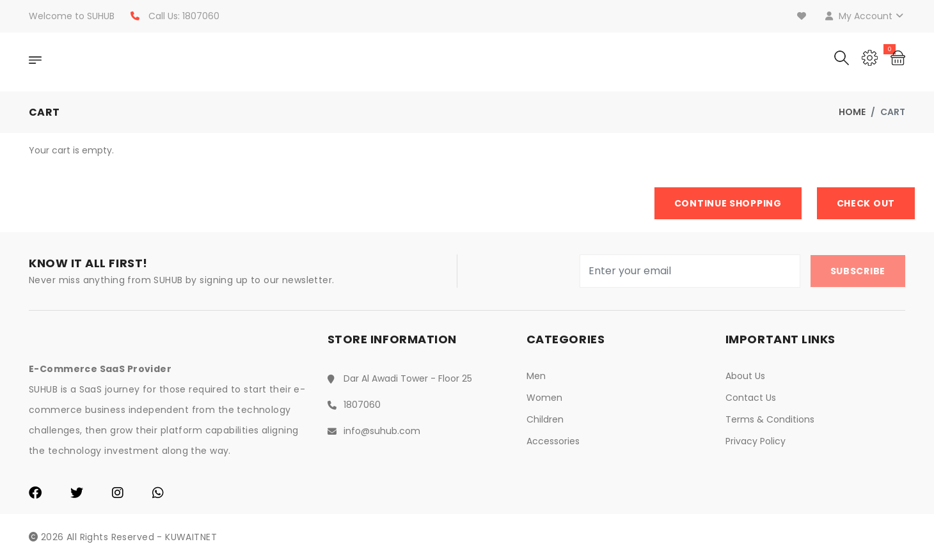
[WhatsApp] (158, 494)
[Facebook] (35, 494)
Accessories (553, 441)
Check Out (866, 203)
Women (544, 398)
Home (852, 112)
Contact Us (751, 398)
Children (545, 419)
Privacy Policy (756, 441)
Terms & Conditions (770, 419)
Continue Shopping (728, 203)
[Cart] (898, 57)
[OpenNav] (35, 62)
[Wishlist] (803, 16)
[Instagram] (118, 494)
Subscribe (858, 271)
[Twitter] (77, 494)
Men (536, 376)
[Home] (128, 62)
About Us (745, 376)
